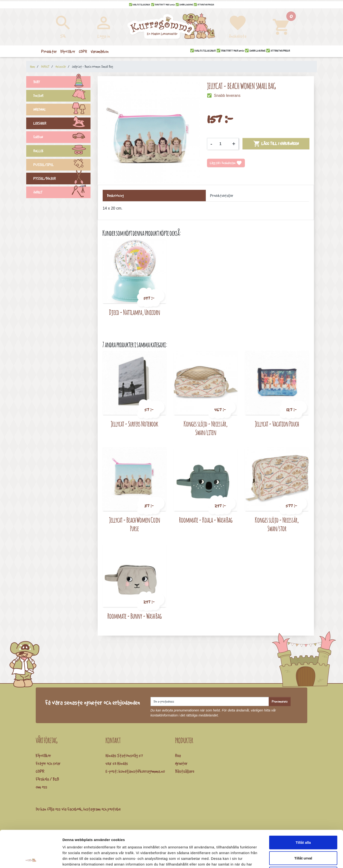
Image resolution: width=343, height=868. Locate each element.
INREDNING (62, 110)
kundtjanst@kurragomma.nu (142, 771)
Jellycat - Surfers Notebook (134, 424)
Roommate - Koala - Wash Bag (206, 520)
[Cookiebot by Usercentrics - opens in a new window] (31, 859)
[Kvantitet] (222, 144)
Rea (178, 755)
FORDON (62, 138)
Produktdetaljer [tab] (222, 196)
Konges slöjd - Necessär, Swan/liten (206, 428)
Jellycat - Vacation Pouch (277, 424)
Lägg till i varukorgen (276, 144)
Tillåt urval (303, 821)
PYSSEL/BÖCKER (62, 179)
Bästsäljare (185, 771)
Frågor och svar (48, 763)
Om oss (41, 787)
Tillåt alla (303, 806)
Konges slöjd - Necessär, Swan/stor (277, 524)
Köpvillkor (43, 755)
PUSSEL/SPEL (62, 165)
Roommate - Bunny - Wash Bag (135, 616)
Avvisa (303, 837)
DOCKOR (62, 96)
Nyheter (181, 763)
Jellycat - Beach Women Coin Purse (135, 524)
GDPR (40, 771)
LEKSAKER (62, 124)
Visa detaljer (259, 859)
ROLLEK (62, 152)
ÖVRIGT (62, 193)
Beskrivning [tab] (115, 196)
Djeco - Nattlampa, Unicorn (135, 312)
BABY (62, 83)
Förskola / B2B (47, 779)
